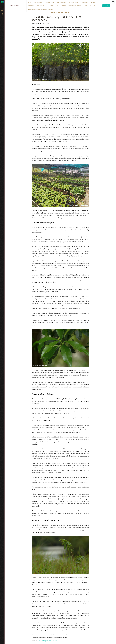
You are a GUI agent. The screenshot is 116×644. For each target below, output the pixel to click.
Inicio (30, 2)
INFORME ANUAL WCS (90, 6)
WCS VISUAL (31, 6)
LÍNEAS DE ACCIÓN (74, 2)
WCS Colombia (15, 6)
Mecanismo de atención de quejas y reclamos (40, 9)
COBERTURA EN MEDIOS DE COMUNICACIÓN (71, 6)
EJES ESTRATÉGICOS (50, 2)
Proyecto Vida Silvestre (50, 641)
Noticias (93, 2)
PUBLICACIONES (41, 6)
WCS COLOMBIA (38, 2)
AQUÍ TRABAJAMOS (62, 2)
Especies (40, 641)
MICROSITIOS (85, 2)
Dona (106, 6)
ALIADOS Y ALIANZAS (53, 6)
